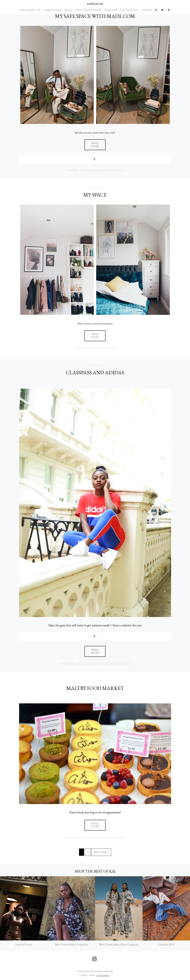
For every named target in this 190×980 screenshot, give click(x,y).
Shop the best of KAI (95, 871)
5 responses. (108, 348)
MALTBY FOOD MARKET (95, 688)
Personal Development (87, 10)
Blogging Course (53, 10)
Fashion (68, 10)
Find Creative (103, 975)
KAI (39, 10)
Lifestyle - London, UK (92, 170)
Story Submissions (129, 10)
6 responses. (123, 663)
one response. (114, 170)
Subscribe (147, 10)
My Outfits (109, 663)
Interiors (73, 170)
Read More (95, 145)
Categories (109, 10)
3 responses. (119, 837)
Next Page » (101, 852)
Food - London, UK (74, 837)
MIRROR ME (95, 4)
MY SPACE (95, 195)
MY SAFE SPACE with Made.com (95, 16)
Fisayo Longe (26, 10)
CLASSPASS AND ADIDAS (95, 372)
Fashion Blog (67, 663)
